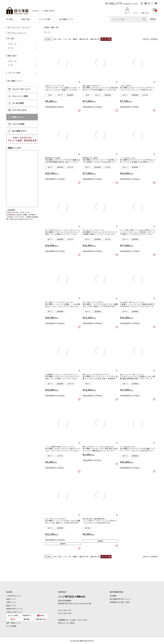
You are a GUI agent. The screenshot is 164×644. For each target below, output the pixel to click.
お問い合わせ (145, 13)
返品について (11, 599)
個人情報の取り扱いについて (120, 599)
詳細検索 (153, 19)
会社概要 (113, 596)
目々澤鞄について (66, 19)
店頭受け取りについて (15, 609)
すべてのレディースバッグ (19, 27)
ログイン (127, 13)
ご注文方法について (14, 596)
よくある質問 (11, 626)
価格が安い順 (84, 39)
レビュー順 (67, 39)
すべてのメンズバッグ (17, 33)
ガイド (136, 13)
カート (155, 12)
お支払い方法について (15, 612)
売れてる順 (57, 39)
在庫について (11, 602)
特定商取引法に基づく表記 (120, 602)
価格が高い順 (95, 39)
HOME (47, 27)
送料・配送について (14, 623)
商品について (11, 605)
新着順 (75, 39)
